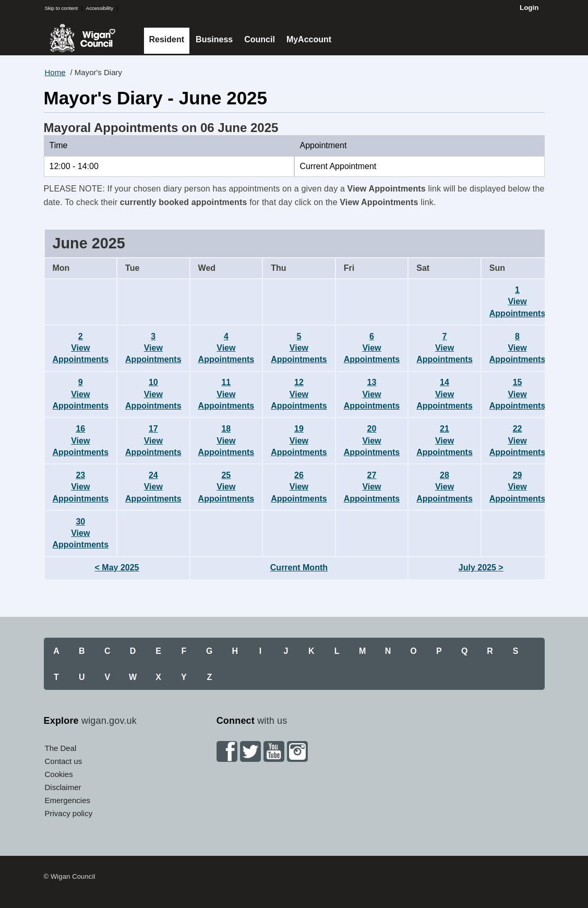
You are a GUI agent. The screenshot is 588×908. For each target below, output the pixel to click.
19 (299, 440)
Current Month (299, 567)
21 (445, 440)
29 (518, 487)
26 (299, 487)
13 (372, 394)
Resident (167, 39)
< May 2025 (117, 567)
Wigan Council (82, 38)
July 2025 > (481, 567)
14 (445, 394)
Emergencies (68, 800)
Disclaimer (63, 787)
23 (81, 487)
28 (445, 487)
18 (226, 440)
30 (81, 533)
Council (260, 39)
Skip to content (61, 8)
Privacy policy (69, 813)
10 (153, 394)
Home (55, 72)
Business (214, 39)
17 (153, 440)
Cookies (59, 774)
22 (518, 440)
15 (518, 394)
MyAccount (309, 39)
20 (372, 440)
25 (226, 487)
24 (153, 487)
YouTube (274, 751)
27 (372, 487)
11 (226, 394)
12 (299, 394)
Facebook (227, 751)
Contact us (64, 761)
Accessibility (100, 8)
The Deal (61, 748)
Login (529, 8)
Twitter (250, 751)
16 (81, 440)
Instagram (297, 751)
